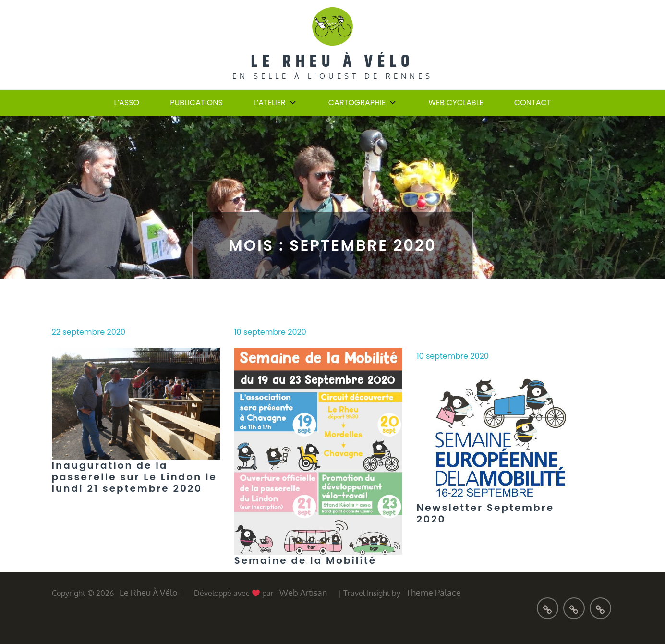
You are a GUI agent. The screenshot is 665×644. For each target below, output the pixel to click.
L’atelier (276, 103)
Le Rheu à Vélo (332, 62)
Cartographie (363, 103)
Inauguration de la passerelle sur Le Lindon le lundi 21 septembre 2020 (134, 477)
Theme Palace (434, 593)
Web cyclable (456, 103)
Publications (196, 103)
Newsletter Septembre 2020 (486, 513)
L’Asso (127, 103)
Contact (533, 103)
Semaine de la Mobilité (306, 560)
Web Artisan (303, 593)
